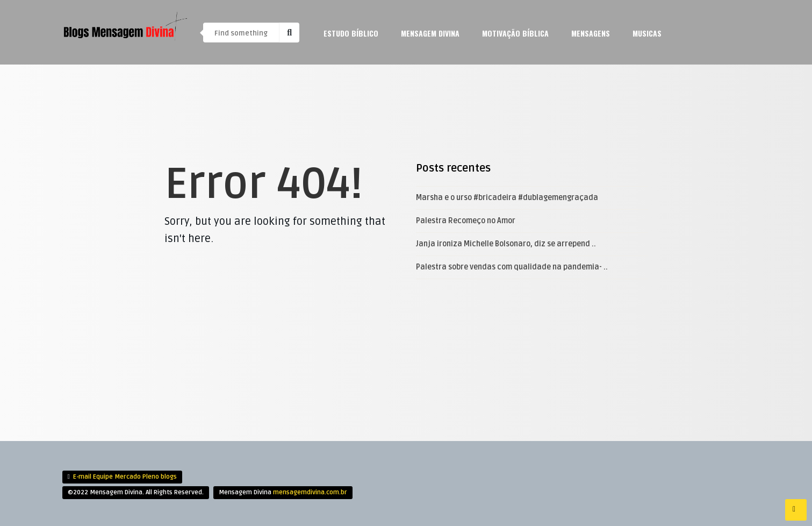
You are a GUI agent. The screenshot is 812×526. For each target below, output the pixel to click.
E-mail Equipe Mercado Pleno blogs (125, 477)
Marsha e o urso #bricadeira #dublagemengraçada (507, 198)
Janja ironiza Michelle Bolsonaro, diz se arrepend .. (506, 244)
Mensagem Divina (430, 33)
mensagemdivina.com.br (310, 492)
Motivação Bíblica (515, 33)
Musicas (647, 33)
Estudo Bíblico (351, 33)
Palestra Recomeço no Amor (466, 221)
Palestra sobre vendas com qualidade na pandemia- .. (512, 267)
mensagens (591, 33)
